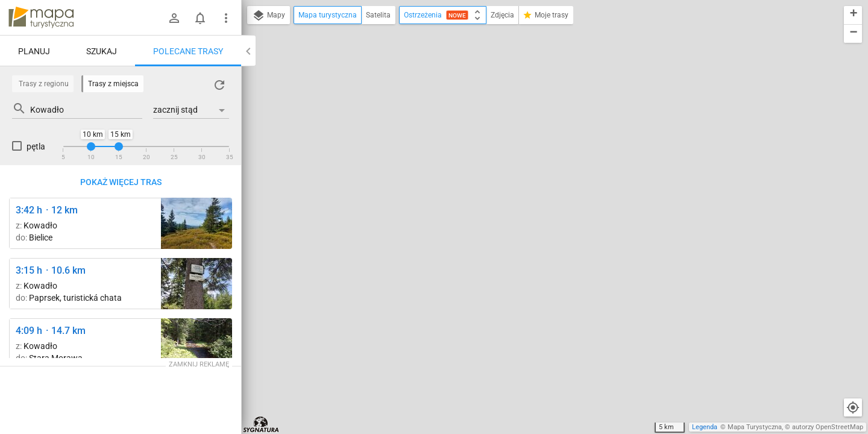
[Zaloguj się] (174, 18)
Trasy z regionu (44, 84)
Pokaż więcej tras (121, 182)
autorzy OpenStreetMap (828, 427)
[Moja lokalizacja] (853, 407)
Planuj (34, 51)
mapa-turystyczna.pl (41, 17)
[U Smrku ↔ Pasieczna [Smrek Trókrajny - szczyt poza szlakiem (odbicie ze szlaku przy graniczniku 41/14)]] (197, 284)
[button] (853, 15)
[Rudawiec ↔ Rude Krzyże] (197, 223)
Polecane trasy (188, 51)
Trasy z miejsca (113, 84)
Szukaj (102, 51)
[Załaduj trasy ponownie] (219, 85)
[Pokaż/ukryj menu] (226, 18)
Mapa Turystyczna (755, 427)
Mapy (269, 16)
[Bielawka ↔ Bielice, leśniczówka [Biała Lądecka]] (197, 344)
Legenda (705, 427)
